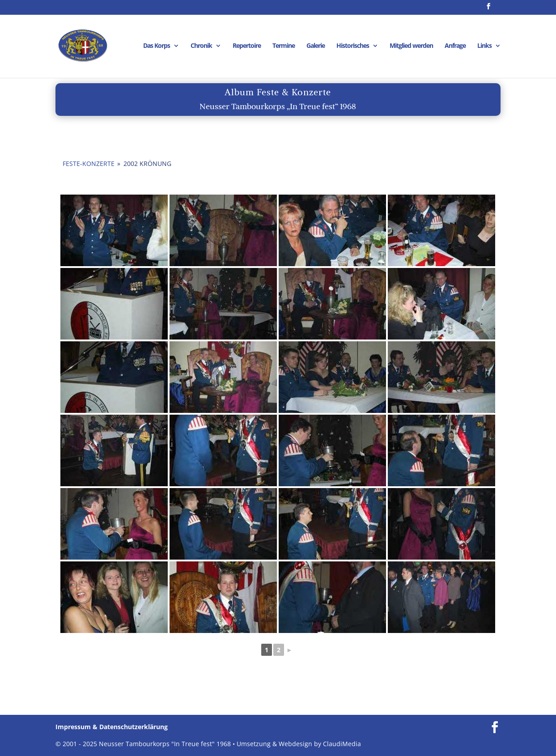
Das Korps (157, 46)
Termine (284, 46)
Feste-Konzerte (89, 164)
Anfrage (455, 46)
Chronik (201, 46)
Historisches (353, 46)
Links (484, 46)
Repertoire (247, 46)
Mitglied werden (411, 46)
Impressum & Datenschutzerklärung (112, 727)
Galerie (316, 46)
